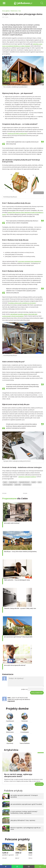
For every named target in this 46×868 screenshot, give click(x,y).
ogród (34, 482)
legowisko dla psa (24, 482)
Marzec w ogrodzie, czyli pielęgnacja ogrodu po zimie (25, 828)
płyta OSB (18, 485)
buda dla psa (13, 482)
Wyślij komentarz (37, 693)
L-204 (17, 855)
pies (40, 482)
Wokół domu (14, 11)
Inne (20, 11)
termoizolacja (27, 485)
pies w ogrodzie (8, 485)
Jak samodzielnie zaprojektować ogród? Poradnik (26, 804)
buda (5, 482)
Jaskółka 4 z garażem (8, 855)
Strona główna (6, 11)
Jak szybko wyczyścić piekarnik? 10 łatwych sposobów (24, 796)
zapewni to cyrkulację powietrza (27, 477)
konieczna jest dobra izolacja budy (17, 133)
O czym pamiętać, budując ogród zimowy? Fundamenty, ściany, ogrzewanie (24, 812)
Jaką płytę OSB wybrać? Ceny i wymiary (23, 820)
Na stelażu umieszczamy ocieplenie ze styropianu (22, 303)
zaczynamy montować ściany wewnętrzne (29, 261)
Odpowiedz (11, 701)
